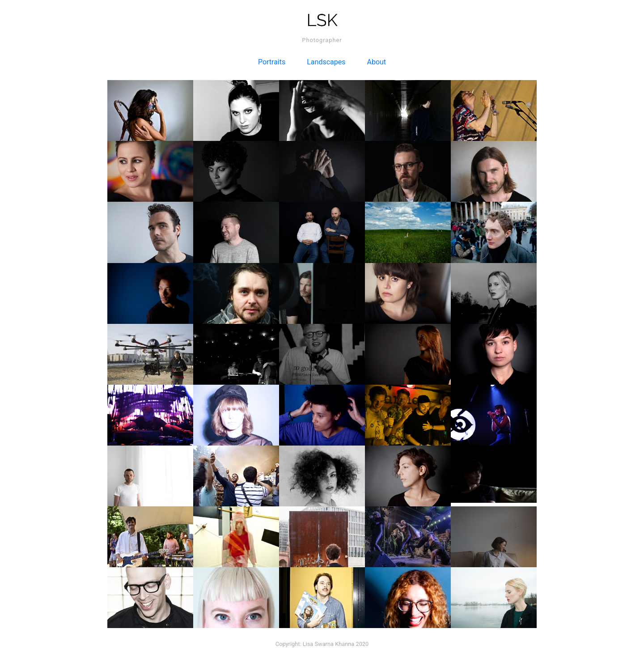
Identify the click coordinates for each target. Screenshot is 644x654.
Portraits (272, 62)
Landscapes (326, 62)
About (377, 62)
